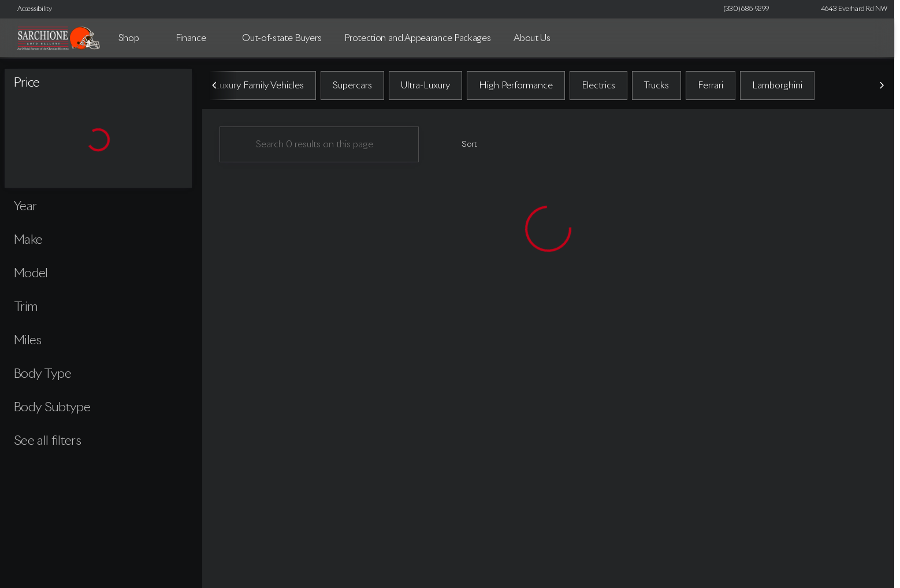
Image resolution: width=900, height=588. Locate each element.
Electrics (598, 86)
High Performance (516, 86)
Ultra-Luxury (425, 86)
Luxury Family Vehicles (259, 86)
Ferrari (711, 86)
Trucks (657, 86)
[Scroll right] (882, 86)
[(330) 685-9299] (746, 9)
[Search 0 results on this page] (319, 145)
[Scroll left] (215, 86)
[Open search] (868, 38)
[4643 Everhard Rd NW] (849, 9)
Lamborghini (777, 86)
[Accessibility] (29, 9)
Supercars (352, 86)
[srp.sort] (463, 145)
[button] (794, 9)
